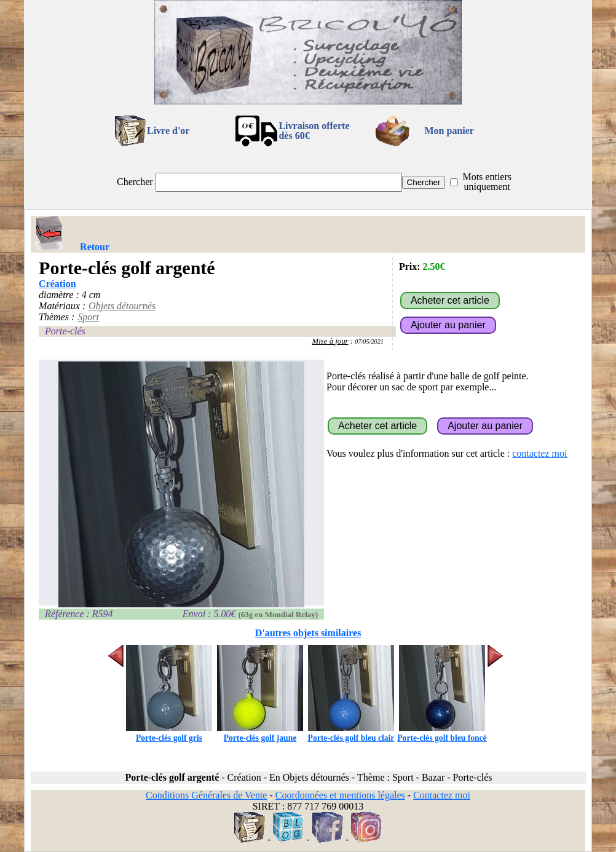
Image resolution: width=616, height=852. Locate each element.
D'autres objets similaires (308, 633)
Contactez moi (442, 795)
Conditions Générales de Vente (206, 795)
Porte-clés (65, 331)
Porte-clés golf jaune (260, 733)
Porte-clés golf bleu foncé (442, 733)
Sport (88, 317)
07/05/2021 (369, 341)
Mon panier (449, 131)
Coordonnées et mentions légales (340, 795)
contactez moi (539, 453)
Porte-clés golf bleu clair (351, 733)
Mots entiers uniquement (487, 182)
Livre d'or (168, 131)
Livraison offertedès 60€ (314, 131)
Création (57, 284)
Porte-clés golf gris (169, 733)
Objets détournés (122, 306)
